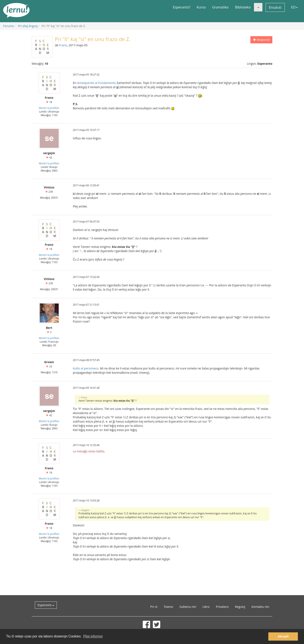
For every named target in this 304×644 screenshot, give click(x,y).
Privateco (222, 607)
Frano (63, 45)
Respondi (261, 40)
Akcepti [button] (283, 636)
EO (294, 7)
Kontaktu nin (260, 607)
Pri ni (154, 607)
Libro (206, 607)
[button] (258, 7)
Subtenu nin (188, 607)
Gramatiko (221, 7)
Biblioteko (243, 7)
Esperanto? (182, 7)
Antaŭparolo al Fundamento (96, 83)
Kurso (201, 7)
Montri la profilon (49, 108)
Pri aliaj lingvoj (28, 26)
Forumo (9, 26)
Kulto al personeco (86, 368)
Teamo (168, 607)
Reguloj (240, 607)
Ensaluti (275, 7)
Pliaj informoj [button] (93, 636)
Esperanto (46, 605)
